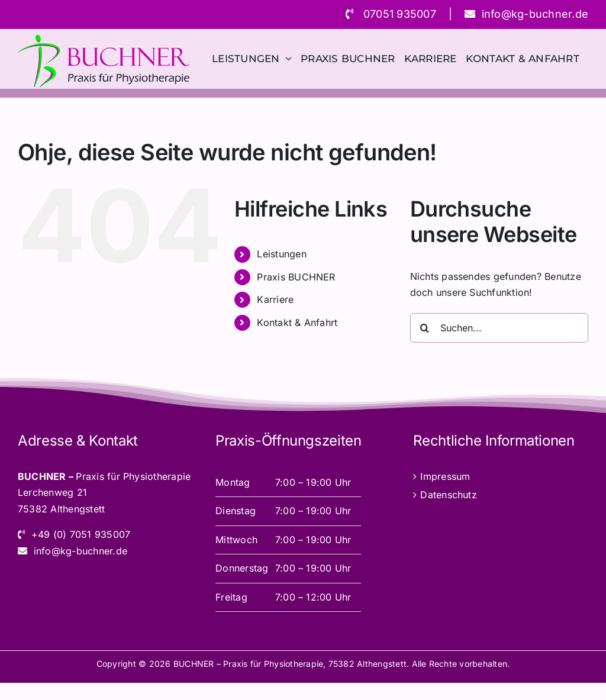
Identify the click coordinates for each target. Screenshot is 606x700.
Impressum (445, 476)
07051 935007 (400, 14)
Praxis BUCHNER (296, 277)
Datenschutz (449, 495)
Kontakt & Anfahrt (297, 322)
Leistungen (281, 254)
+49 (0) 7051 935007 (81, 534)
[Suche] (425, 328)
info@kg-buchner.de (535, 14)
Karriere (275, 299)
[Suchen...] (499, 328)
